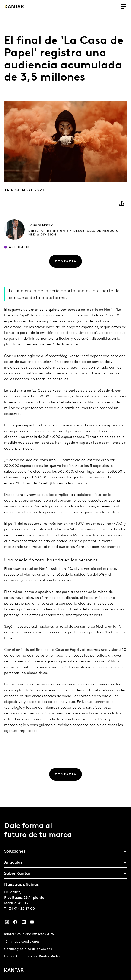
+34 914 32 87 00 (21, 909)
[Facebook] (15, 923)
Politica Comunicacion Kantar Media (32, 957)
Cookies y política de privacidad (28, 949)
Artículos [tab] (13, 863)
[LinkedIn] (24, 923)
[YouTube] (32, 923)
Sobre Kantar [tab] (17, 874)
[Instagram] (7, 923)
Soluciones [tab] (15, 851)
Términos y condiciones (22, 942)
